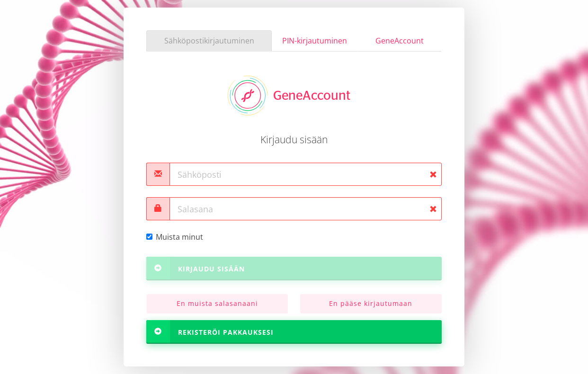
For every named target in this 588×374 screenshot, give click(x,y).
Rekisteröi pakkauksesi (210, 331)
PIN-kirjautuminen (315, 41)
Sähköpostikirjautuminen (209, 41)
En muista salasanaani (217, 303)
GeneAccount (400, 41)
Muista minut (175, 237)
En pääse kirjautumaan (371, 303)
